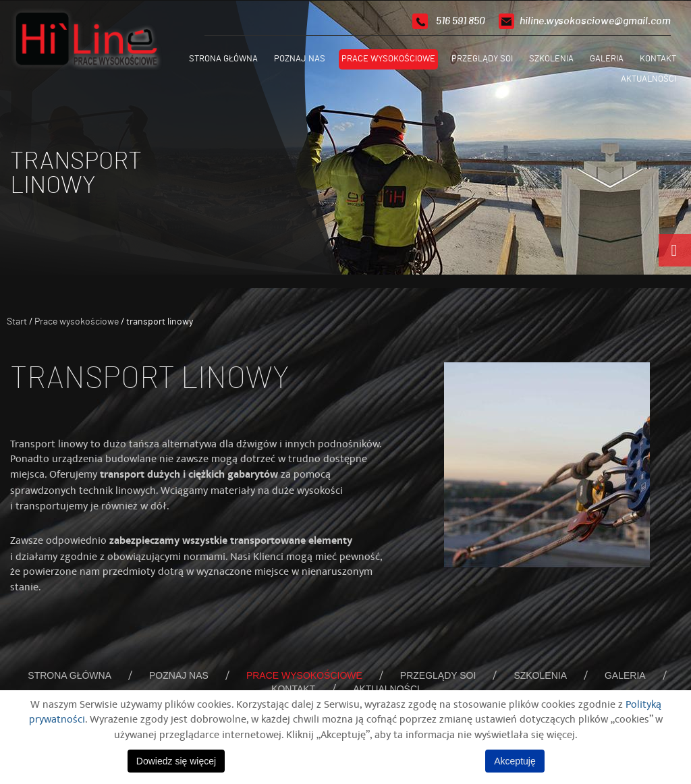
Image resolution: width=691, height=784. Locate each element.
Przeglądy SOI (482, 59)
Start (17, 322)
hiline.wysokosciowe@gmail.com (595, 21)
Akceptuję (515, 761)
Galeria (607, 59)
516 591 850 (461, 21)
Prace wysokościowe (388, 59)
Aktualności (648, 79)
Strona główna (223, 59)
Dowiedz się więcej (176, 761)
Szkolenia (551, 59)
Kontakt (658, 59)
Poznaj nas (300, 59)
